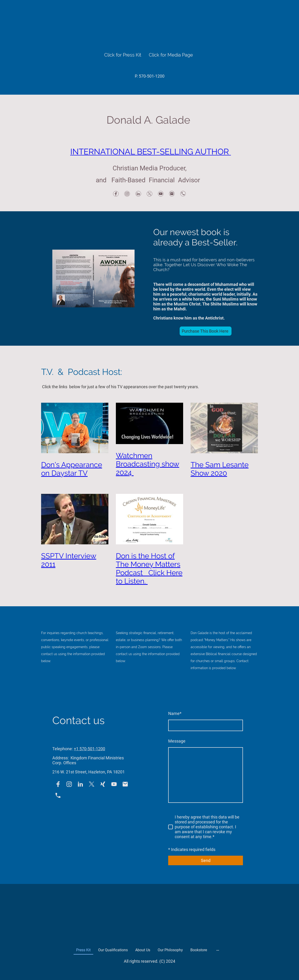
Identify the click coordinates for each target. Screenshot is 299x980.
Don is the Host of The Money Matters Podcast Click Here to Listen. (149, 568)
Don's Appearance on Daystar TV (72, 469)
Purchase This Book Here (206, 331)
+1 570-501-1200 (89, 749)
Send (206, 860)
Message (177, 741)
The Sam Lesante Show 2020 (220, 469)
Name (175, 713)
